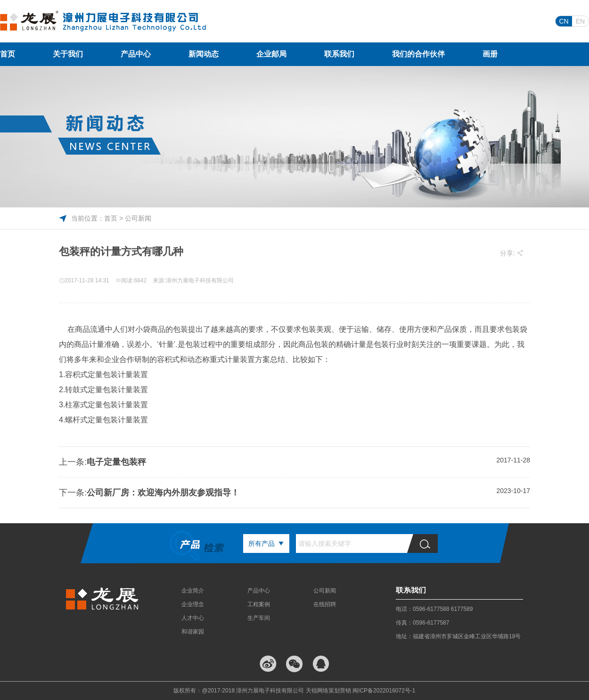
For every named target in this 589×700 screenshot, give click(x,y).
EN (580, 21)
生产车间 (259, 618)
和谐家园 (193, 632)
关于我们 (68, 54)
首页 (8, 54)
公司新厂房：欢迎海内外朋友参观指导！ (163, 493)
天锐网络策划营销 (328, 691)
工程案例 (259, 604)
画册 (490, 54)
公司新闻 (325, 591)
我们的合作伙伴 (418, 54)
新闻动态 (204, 54)
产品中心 (136, 54)
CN (564, 21)
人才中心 (193, 618)
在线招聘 (325, 604)
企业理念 (193, 604)
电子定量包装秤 (116, 462)
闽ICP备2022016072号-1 (384, 691)
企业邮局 (271, 54)
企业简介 (193, 591)
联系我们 (339, 54)
